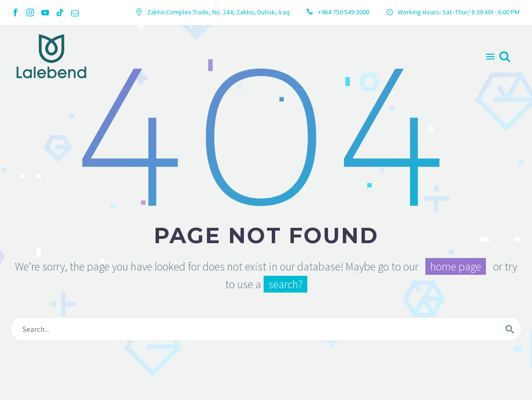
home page (456, 266)
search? (285, 284)
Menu (490, 57)
